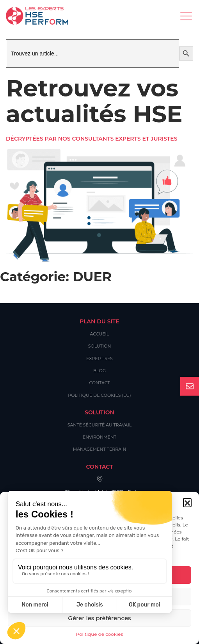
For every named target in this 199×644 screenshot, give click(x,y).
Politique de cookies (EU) (99, 395)
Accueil (100, 334)
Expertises (99, 359)
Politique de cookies (100, 634)
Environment (99, 437)
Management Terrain (100, 449)
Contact (99, 383)
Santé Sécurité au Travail (100, 425)
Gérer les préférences (99, 618)
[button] (187, 502)
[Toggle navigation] (187, 16)
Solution (100, 346)
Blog (99, 371)
